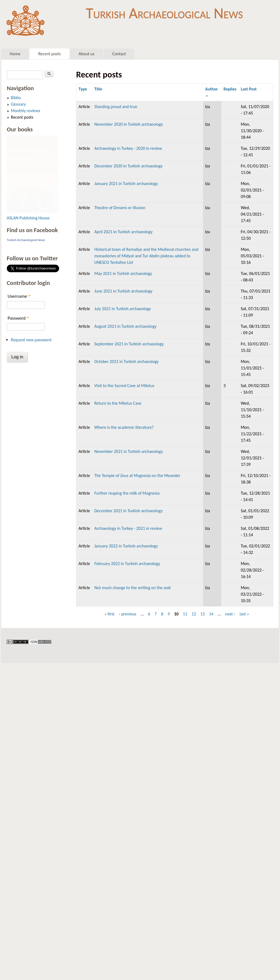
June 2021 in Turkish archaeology (123, 291)
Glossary (18, 104)
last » (244, 614)
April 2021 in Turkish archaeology (123, 232)
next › (230, 614)
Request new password (31, 340)
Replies (230, 89)
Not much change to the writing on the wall (133, 588)
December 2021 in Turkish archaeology (128, 511)
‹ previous (128, 614)
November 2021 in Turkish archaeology (129, 451)
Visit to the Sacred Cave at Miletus (124, 386)
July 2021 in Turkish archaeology (123, 309)
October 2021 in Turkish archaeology (126, 361)
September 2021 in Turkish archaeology (129, 344)
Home (15, 54)
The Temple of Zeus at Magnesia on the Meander (137, 476)
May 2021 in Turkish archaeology (123, 273)
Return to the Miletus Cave (118, 403)
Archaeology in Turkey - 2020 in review (128, 148)
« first (109, 614)
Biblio (16, 98)
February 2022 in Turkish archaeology (127, 564)
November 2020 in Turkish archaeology (129, 124)
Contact (119, 54)
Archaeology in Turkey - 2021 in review (128, 528)
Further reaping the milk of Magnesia (127, 493)
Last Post (249, 89)
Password (18, 318)
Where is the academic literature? (124, 427)
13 (202, 614)
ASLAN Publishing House (28, 218)
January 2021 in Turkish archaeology (126, 184)
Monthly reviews (25, 111)
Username (19, 296)
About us (86, 54)
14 (211, 614)
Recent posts (49, 54)
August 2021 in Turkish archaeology (125, 326)
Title (98, 89)
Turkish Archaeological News (164, 13)
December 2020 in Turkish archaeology (128, 166)
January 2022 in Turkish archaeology (126, 546)
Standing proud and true (116, 107)
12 (194, 614)
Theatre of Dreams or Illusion (120, 208)
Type (83, 89)
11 (185, 614)
